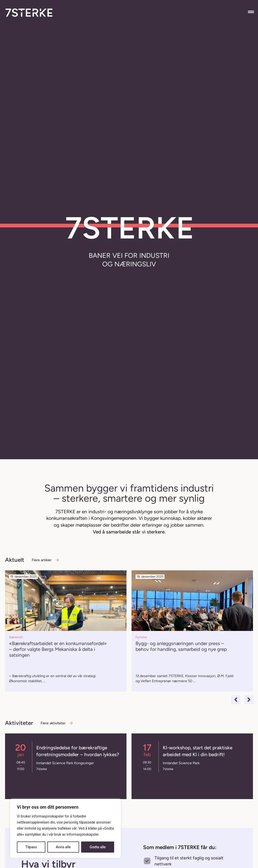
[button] (236, 700)
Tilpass (31, 847)
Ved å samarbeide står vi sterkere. (129, 532)
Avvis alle (63, 847)
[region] (66, 828)
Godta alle (98, 847)
